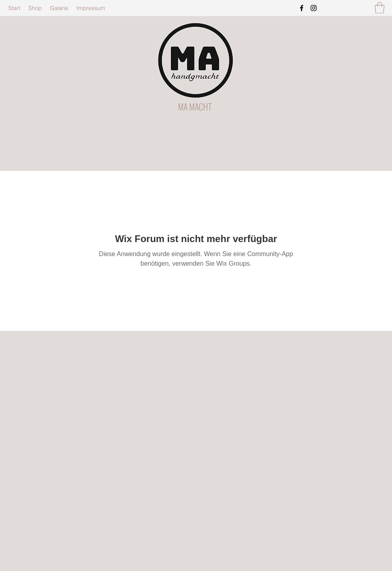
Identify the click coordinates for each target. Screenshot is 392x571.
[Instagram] (314, 8)
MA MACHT (195, 106)
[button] (380, 8)
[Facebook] (302, 8)
